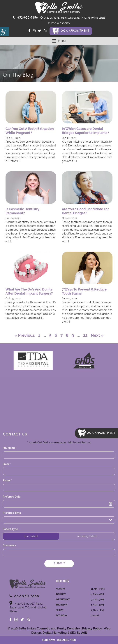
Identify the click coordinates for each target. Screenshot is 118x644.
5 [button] (50, 335)
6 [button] (56, 335)
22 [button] (85, 335)
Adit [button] (84, 633)
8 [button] (67, 335)
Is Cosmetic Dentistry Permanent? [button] (22, 211)
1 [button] (39, 335)
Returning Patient (87, 536)
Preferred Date (12, 497)
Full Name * (10, 448)
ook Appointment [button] (75, 31)
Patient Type (10, 529)
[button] (4, 31)
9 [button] (73, 335)
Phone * (7, 480)
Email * (7, 464)
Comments (9, 545)
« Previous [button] (25, 335)
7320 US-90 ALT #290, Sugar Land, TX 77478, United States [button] (73, 18)
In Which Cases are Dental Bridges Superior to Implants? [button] (85, 131)
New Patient (31, 536)
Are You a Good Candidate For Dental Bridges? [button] (85, 211)
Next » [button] (97, 335)
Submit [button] (59, 564)
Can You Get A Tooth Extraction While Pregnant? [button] (30, 131)
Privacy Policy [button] (92, 628)
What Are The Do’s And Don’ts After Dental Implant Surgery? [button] (29, 291)
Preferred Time (12, 513)
